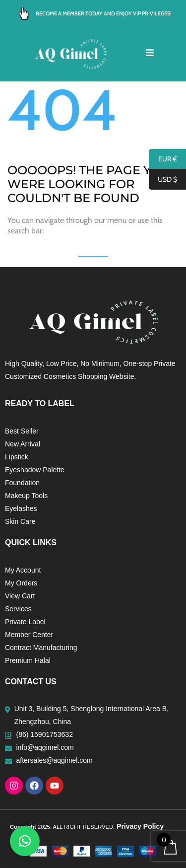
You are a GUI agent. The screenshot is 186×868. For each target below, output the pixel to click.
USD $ (163, 180)
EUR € (163, 159)
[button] (25, 841)
